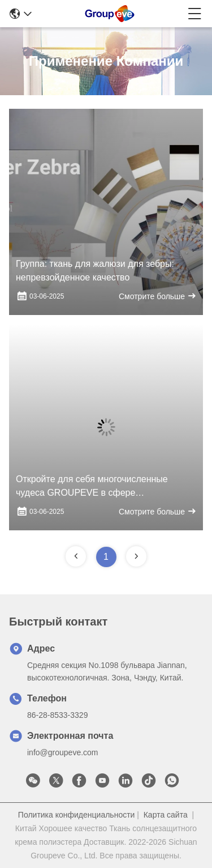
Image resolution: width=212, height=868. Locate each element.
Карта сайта (166, 815)
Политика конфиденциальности (77, 815)
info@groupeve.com (63, 752)
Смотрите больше (157, 296)
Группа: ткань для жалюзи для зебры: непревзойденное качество (95, 271)
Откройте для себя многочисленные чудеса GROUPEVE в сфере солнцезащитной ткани (92, 487)
